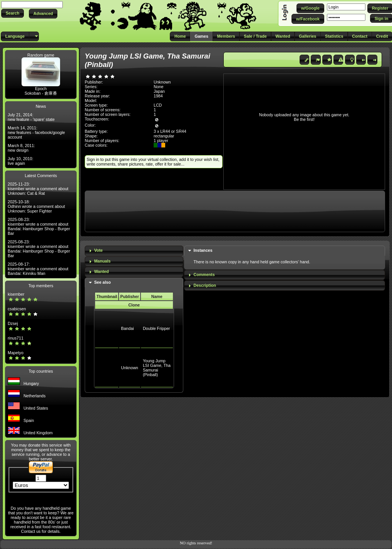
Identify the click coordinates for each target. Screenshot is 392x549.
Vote (98, 250)
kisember (16, 294)
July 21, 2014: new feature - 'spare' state (31, 117)
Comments (204, 274)
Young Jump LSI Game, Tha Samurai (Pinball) (157, 368)
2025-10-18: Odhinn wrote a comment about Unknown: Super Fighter (36, 206)
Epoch (41, 89)
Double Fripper (156, 328)
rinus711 (16, 338)
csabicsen (17, 309)
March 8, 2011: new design (21, 148)
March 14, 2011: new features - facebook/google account (36, 132)
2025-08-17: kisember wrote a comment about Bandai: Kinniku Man (38, 269)
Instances (203, 250)
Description (205, 285)
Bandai (127, 328)
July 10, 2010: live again (20, 161)
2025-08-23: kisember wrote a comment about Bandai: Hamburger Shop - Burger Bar (39, 226)
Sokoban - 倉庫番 (41, 93)
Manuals (102, 261)
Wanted (101, 271)
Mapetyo (16, 353)
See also (102, 282)
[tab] (134, 251)
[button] (13, 13)
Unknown (129, 368)
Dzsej (13, 323)
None (158, 87)
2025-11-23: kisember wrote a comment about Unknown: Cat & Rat (38, 189)
